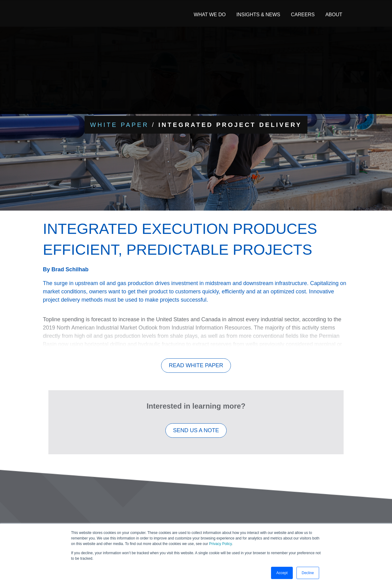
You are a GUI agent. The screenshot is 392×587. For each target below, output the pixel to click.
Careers (303, 15)
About (334, 15)
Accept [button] (282, 573)
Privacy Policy (221, 544)
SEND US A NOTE (196, 434)
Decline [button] (308, 573)
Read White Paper (196, 369)
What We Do (210, 15)
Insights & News (258, 15)
